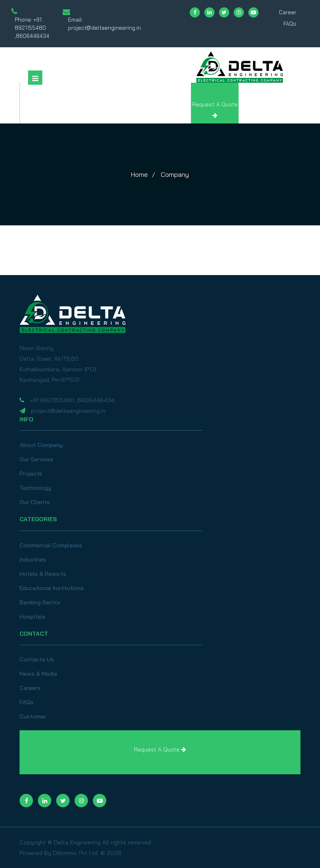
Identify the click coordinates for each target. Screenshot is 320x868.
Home (139, 174)
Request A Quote (160, 749)
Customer (33, 716)
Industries (33, 560)
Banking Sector (40, 602)
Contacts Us (37, 659)
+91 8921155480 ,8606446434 (32, 28)
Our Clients (35, 502)
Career (288, 12)
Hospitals (33, 617)
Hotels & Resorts (43, 574)
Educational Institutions (52, 588)
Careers (30, 688)
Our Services (36, 459)
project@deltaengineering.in (104, 28)
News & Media (38, 674)
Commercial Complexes (51, 545)
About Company (41, 445)
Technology (35, 488)
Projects (31, 474)
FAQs (290, 24)
